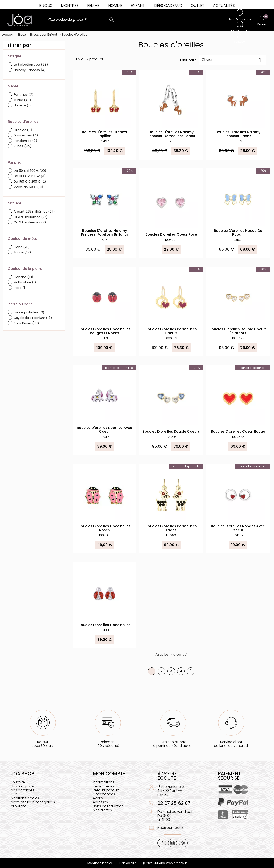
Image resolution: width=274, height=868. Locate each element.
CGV (15, 794)
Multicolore (25, 282)
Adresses (100, 802)
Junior (22, 100)
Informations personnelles (103, 784)
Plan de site (128, 863)
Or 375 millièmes (31, 217)
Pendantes (25, 141)
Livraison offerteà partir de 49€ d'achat (173, 744)
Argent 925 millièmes (34, 211)
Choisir (233, 60)
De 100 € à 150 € (30, 176)
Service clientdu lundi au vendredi (231, 744)
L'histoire (18, 782)
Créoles (23, 130)
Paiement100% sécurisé (108, 744)
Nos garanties (22, 790)
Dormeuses (26, 135)
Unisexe (22, 105)
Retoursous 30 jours (43, 744)
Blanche (23, 277)
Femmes (24, 94)
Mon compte (109, 774)
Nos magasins (23, 786)
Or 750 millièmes (30, 222)
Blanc (22, 247)
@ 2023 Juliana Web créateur (165, 863)
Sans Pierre (26, 323)
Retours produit (106, 790)
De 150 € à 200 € (30, 181)
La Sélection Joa (31, 64)
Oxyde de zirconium (33, 318)
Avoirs (98, 798)
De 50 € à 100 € (30, 171)
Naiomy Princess (30, 70)
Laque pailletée (29, 312)
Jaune (22, 252)
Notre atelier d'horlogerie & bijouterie (33, 804)
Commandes (104, 794)
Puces (23, 146)
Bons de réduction (108, 806)
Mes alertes (102, 810)
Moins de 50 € (28, 187)
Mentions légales (25, 798)
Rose (20, 288)
